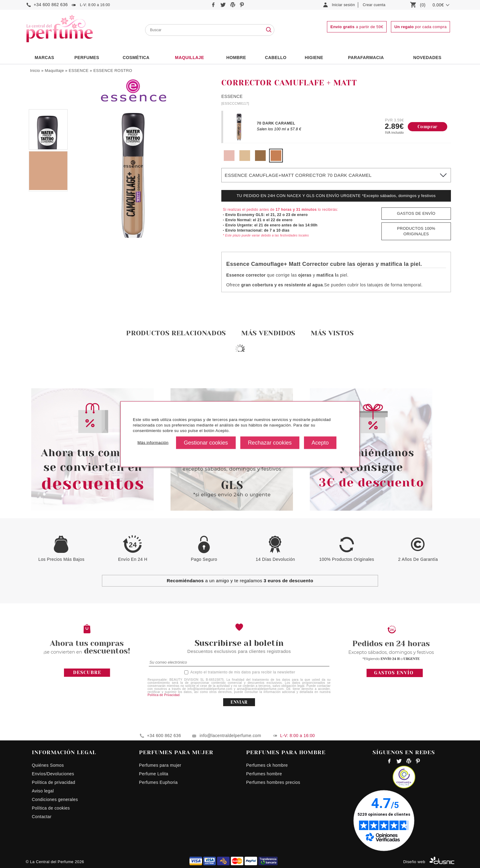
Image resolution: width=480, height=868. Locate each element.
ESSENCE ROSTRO (113, 71)
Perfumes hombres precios (273, 782)
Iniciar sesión (343, 5)
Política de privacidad (54, 782)
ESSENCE (79, 71)
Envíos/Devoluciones (53, 774)
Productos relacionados (176, 333)
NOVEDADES (427, 58)
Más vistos (332, 333)
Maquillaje (190, 58)
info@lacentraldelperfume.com (230, 736)
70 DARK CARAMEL (276, 123)
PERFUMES (87, 58)
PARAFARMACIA (366, 58)
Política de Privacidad (164, 695)
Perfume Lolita (154, 774)
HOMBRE (236, 58)
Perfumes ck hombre (267, 765)
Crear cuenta (374, 5)
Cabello (276, 58)
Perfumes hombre (264, 774)
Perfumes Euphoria (158, 782)
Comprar (427, 127)
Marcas (44, 58)
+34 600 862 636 (51, 5)
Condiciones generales (55, 799)
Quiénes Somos (48, 765)
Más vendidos (268, 333)
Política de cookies (51, 808)
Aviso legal (43, 791)
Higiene (314, 58)
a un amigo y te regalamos (240, 581)
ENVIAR (239, 702)
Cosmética (136, 58)
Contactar (42, 817)
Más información (153, 443)
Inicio (35, 71)
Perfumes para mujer (160, 765)
